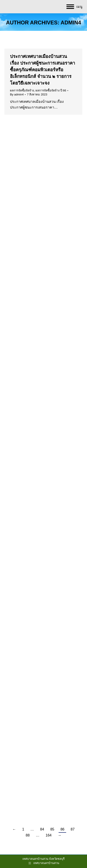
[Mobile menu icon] (74, 7)
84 (42, 829)
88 (28, 835)
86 (62, 829)
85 (52, 829)
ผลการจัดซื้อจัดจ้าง (22, 90)
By (17, 94)
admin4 (71, 23)
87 (73, 829)
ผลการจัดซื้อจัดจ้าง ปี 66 (51, 90)
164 (49, 835)
